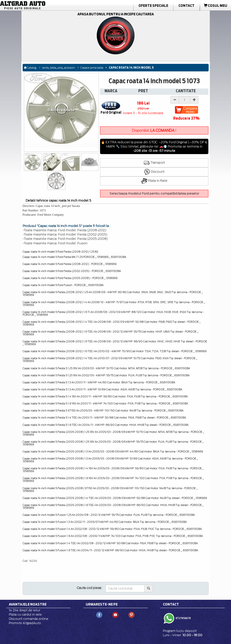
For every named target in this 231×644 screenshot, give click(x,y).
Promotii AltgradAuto (25, 623)
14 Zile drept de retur (25, 610)
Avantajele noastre (28, 604)
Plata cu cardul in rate (25, 614)
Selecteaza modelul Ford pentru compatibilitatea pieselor (154, 193)
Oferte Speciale (153, 6)
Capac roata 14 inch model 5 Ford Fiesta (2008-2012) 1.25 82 (60, 252)
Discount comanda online (29, 619)
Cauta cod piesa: (89, 588)
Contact (187, 6)
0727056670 (183, 618)
